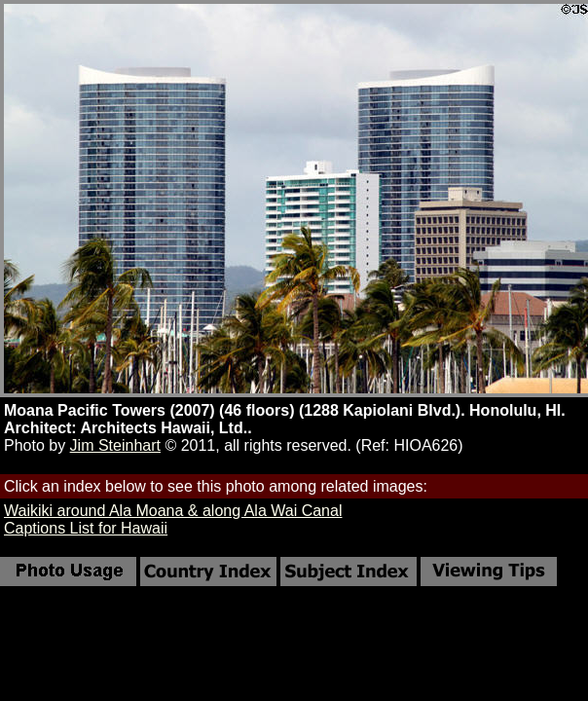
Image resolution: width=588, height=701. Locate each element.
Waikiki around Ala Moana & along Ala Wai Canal (173, 511)
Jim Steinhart (115, 445)
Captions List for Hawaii (86, 528)
